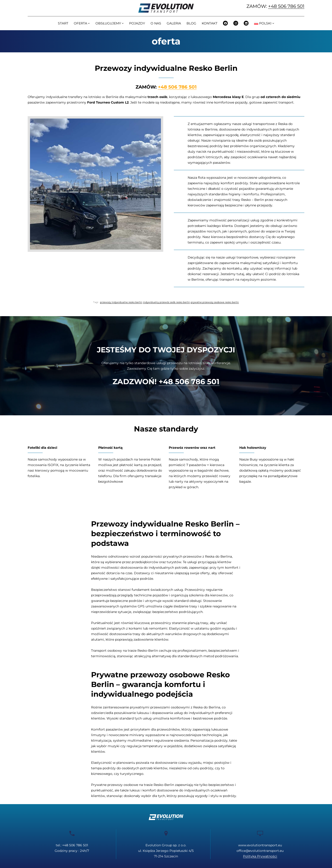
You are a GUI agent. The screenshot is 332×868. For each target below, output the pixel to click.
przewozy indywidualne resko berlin (121, 302)
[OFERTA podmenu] (89, 23)
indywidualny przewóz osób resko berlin (166, 302)
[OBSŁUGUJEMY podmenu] (123, 23)
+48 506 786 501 (286, 6)
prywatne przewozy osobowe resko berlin (215, 302)
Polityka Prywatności (260, 856)
